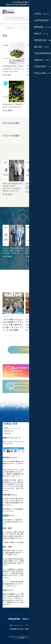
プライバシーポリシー (33, 625)
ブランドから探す (11, 136)
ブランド (40, 28)
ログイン (34, 12)
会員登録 (26, 12)
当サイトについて (16, 625)
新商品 (10, 28)
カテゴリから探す (11, 123)
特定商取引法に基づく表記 (19, 629)
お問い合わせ (36, 629)
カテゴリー (25, 28)
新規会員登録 (14, 619)
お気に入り (27, 619)
